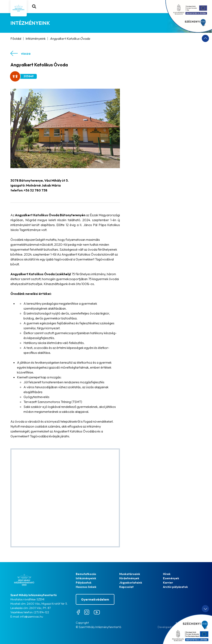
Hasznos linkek (86, 587)
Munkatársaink (130, 574)
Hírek (167, 574)
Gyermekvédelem (95, 599)
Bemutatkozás (86, 574)
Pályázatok (84, 583)
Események (171, 578)
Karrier (168, 583)
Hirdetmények (129, 578)
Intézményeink (36, 38)
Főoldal (16, 38)
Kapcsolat (126, 587)
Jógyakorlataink (131, 583)
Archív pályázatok (175, 587)
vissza (20, 53)
